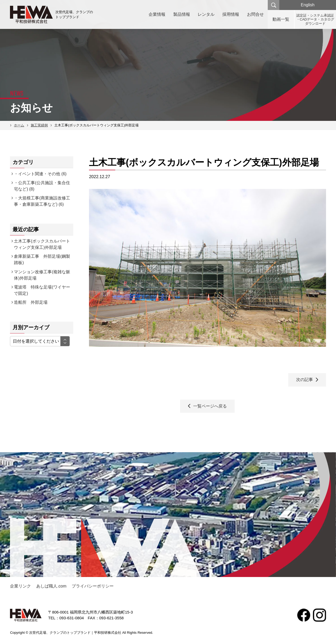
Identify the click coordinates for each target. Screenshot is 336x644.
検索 (274, 5)
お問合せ (255, 14)
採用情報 (231, 14)
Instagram (319, 615)
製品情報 (181, 14)
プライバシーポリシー (93, 586)
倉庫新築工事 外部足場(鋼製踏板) (42, 259)
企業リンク (20, 586)
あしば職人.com (51, 586)
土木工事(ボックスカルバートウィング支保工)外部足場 (42, 244)
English (308, 5)
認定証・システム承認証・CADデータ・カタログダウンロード (315, 19)
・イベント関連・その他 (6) (40, 174)
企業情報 (157, 14)
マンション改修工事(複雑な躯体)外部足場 (42, 275)
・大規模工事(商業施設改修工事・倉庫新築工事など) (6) (42, 201)
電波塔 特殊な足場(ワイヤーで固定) (42, 290)
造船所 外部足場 (31, 302)
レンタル (206, 14)
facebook (304, 615)
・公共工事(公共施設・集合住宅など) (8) (42, 186)
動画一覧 (281, 19)
